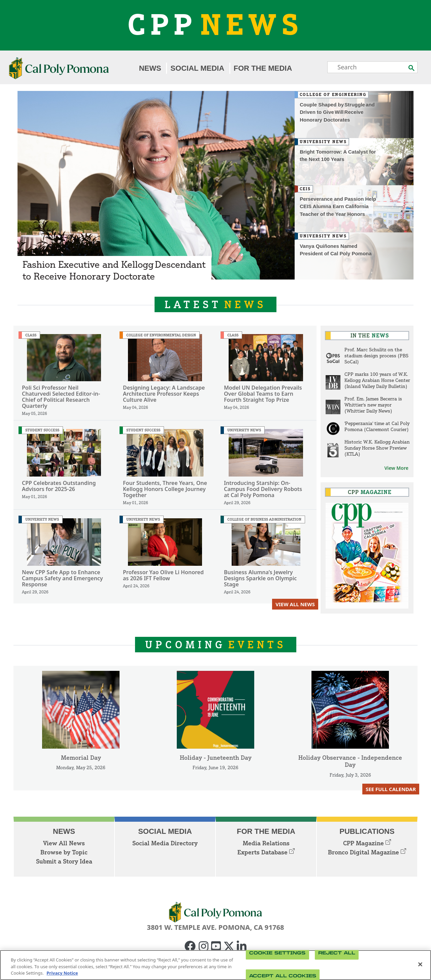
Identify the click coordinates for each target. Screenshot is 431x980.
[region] (215, 965)
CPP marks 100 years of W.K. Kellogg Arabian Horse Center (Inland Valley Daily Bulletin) (377, 380)
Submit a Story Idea (64, 861)
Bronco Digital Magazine (367, 852)
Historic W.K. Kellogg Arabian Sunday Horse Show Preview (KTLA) (377, 448)
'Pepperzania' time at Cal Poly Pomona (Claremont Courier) (377, 426)
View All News (295, 604)
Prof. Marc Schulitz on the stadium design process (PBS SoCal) (376, 355)
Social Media (197, 68)
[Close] (420, 964)
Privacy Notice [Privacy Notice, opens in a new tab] (62, 973)
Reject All (337, 953)
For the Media (263, 68)
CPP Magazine (367, 843)
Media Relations (266, 843)
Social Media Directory (165, 843)
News (150, 68)
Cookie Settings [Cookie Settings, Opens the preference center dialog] (277, 953)
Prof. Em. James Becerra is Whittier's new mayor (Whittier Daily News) (373, 405)
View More (396, 468)
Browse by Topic (64, 852)
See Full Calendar (391, 789)
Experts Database (266, 852)
